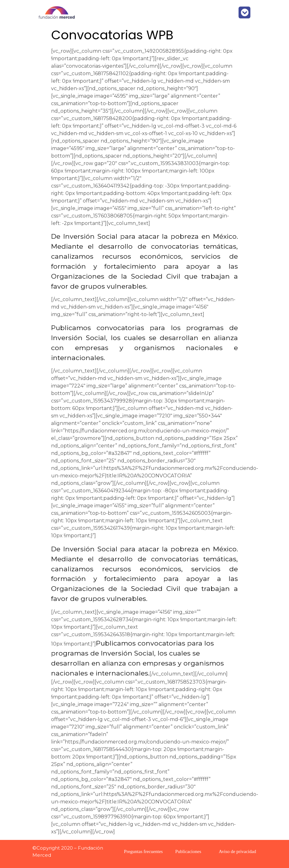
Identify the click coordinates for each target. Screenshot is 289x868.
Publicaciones (188, 851)
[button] (244, 12)
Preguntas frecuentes (143, 851)
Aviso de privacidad (238, 851)
